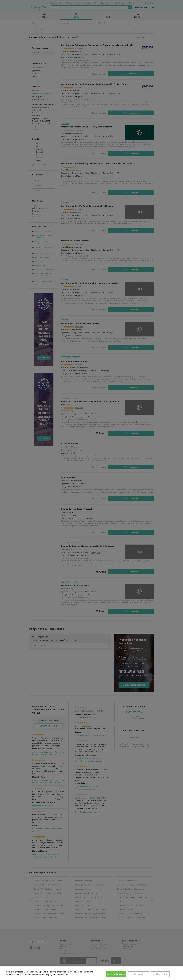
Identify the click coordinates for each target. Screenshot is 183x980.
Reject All (139, 974)
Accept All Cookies (116, 974)
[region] (91, 973)
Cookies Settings (160, 974)
